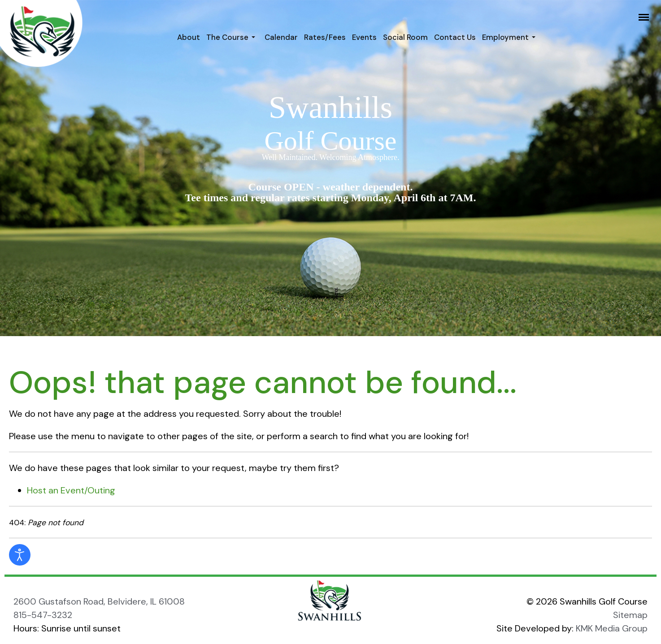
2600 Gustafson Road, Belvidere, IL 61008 (99, 601)
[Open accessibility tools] (20, 555)
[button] (232, 37)
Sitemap (630, 615)
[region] (330, 168)
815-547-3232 (43, 615)
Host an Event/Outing (71, 490)
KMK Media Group (612, 628)
